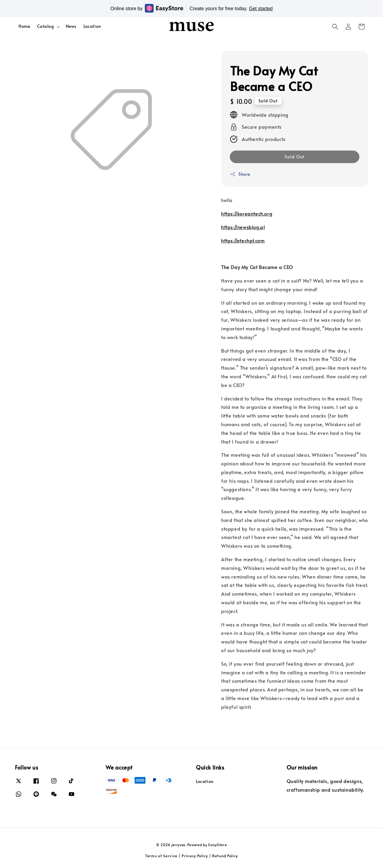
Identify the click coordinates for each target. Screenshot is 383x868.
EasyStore (218, 845)
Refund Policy (225, 856)
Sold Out (295, 156)
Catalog (45, 26)
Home (24, 26)
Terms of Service (161, 856)
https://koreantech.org (247, 213)
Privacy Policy (195, 856)
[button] (335, 27)
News (71, 26)
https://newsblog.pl (243, 227)
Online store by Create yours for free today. (191, 8)
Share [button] (240, 174)
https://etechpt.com (243, 240)
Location (92, 26)
